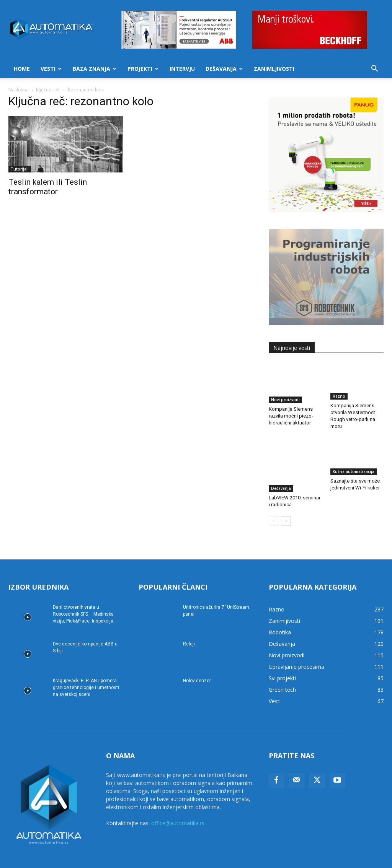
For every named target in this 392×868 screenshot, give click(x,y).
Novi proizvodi (285, 396)
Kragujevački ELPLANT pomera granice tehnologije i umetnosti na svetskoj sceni (86, 671)
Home (22, 69)
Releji (189, 627)
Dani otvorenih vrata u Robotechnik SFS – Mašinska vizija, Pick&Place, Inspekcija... (85, 597)
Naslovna (19, 90)
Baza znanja (95, 69)
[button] (374, 69)
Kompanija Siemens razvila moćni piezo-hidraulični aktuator (291, 412)
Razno (339, 396)
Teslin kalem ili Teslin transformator (48, 187)
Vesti (51, 69)
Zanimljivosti (274, 69)
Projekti (143, 69)
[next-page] (286, 504)
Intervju (182, 69)
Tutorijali (20, 169)
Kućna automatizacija (354, 471)
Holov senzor (197, 664)
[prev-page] (274, 504)
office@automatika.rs (178, 806)
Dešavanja (224, 69)
